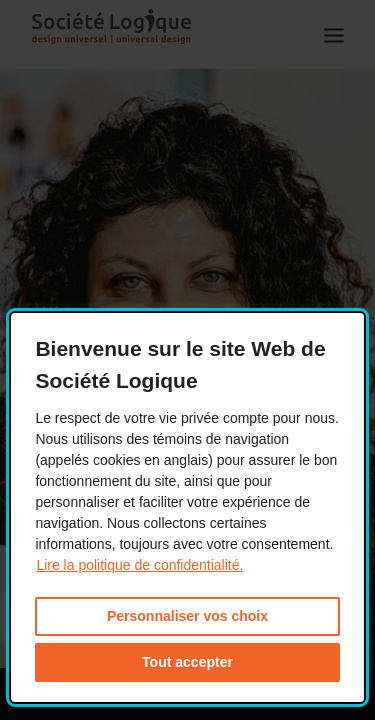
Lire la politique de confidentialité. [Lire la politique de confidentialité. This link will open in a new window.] (139, 565)
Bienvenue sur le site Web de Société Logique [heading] (180, 364)
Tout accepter (187, 662)
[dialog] (187, 507)
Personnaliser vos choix (187, 616)
